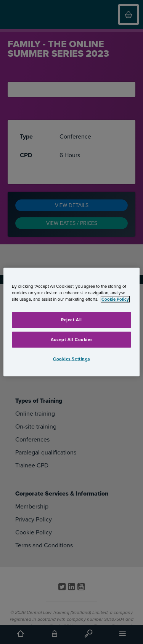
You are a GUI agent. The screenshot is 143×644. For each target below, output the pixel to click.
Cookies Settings (71, 359)
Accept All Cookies (71, 340)
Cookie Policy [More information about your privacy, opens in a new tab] (115, 299)
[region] (71, 322)
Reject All (71, 320)
